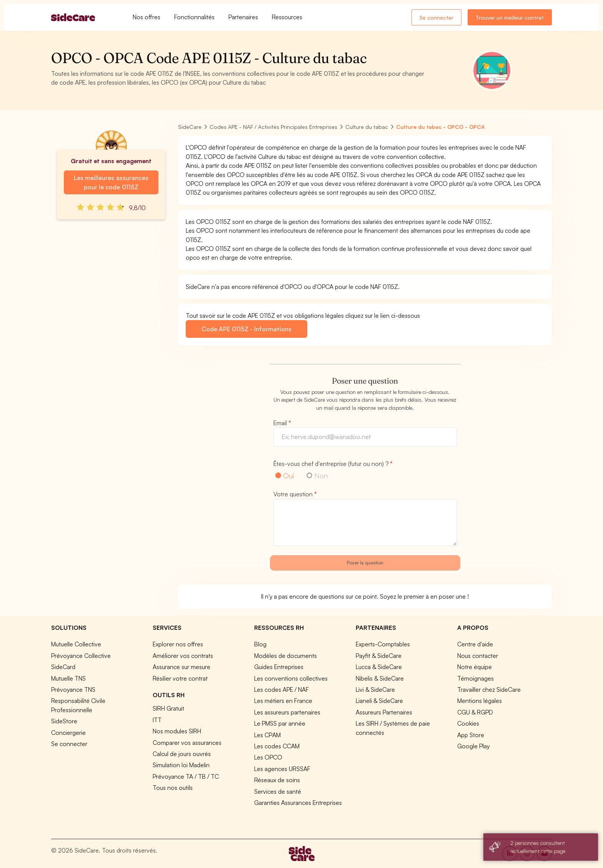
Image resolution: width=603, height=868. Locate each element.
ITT (157, 720)
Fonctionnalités (194, 17)
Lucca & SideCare (379, 667)
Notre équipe (475, 667)
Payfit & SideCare (379, 656)
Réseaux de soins (277, 780)
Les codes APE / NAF (282, 689)
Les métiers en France (283, 701)
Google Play (473, 746)
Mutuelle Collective (76, 644)
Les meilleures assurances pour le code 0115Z (111, 182)
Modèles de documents (286, 656)
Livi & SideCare (375, 689)
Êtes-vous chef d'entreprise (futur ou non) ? (333, 464)
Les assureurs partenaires (287, 712)
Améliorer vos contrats (183, 656)
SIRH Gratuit (168, 708)
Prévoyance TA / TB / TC (186, 776)
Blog (260, 644)
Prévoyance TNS (73, 689)
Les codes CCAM (277, 746)
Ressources (287, 17)
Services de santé (278, 791)
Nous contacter (478, 656)
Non (321, 475)
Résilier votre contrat (180, 678)
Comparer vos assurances (187, 743)
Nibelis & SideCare (380, 678)
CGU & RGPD (475, 712)
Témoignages (476, 678)
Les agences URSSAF (282, 769)
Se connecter (436, 18)
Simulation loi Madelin (181, 765)
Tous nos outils (173, 788)
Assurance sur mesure (182, 667)
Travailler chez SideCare (489, 689)
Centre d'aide (475, 644)
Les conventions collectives (291, 678)
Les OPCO (268, 757)
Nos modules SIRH (177, 731)
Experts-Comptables (383, 644)
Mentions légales (480, 701)
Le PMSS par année (280, 723)
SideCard (63, 667)
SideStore (64, 721)
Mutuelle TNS (68, 678)
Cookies (468, 723)
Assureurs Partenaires (384, 712)
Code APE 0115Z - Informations (247, 329)
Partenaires (243, 17)
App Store (471, 735)
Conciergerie (68, 733)
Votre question (295, 494)
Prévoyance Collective (81, 656)
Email (282, 423)
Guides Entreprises (279, 667)
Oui (289, 475)
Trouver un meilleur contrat (510, 18)
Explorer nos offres (178, 644)
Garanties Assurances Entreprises (298, 803)
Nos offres (147, 17)
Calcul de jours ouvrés (182, 754)
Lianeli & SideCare (379, 701)
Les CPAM (267, 735)
